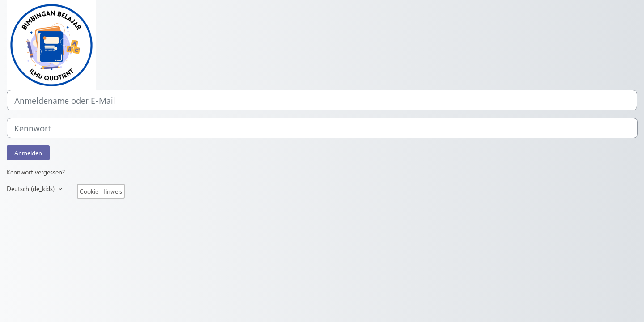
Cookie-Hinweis (101, 191)
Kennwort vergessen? (36, 172)
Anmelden (28, 153)
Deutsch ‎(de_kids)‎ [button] (32, 189)
